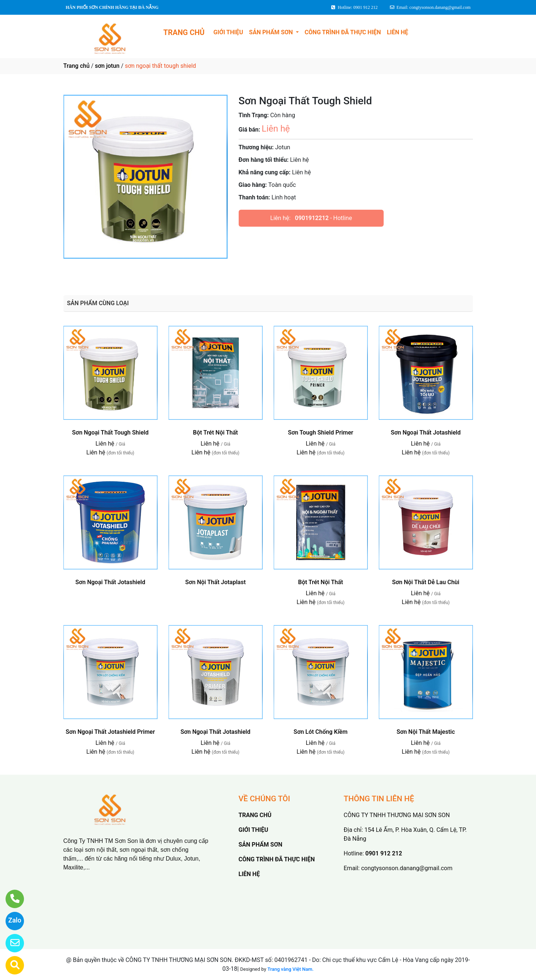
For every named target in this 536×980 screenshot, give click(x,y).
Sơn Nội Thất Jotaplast (215, 582)
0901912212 (312, 218)
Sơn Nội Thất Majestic (426, 732)
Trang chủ (77, 66)
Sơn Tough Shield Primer (320, 433)
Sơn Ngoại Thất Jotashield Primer (110, 732)
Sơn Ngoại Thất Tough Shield (110, 433)
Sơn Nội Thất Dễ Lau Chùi (426, 582)
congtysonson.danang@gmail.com (407, 868)
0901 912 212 (384, 853)
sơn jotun (107, 66)
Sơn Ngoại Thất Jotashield (426, 433)
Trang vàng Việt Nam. (291, 969)
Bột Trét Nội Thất (215, 433)
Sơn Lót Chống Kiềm (321, 732)
